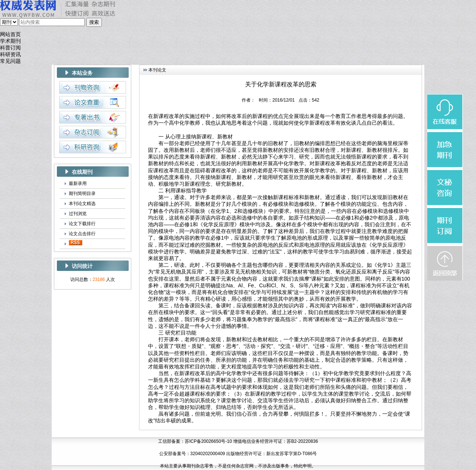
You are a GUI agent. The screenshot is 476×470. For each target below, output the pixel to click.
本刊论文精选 (82, 204)
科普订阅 (10, 48)
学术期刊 (10, 41)
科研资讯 (10, 55)
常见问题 (10, 61)
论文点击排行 (82, 234)
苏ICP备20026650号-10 (208, 441)
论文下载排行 (82, 224)
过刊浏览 (78, 214)
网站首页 (10, 34)
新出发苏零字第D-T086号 (292, 454)
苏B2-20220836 (302, 441)
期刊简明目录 (82, 194)
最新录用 (78, 183)
